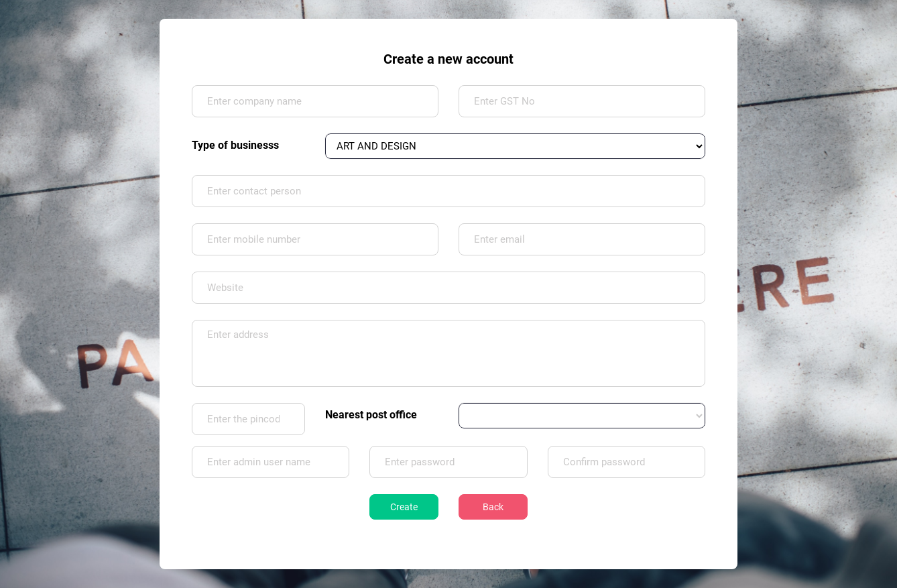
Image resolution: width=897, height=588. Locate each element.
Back (493, 507)
